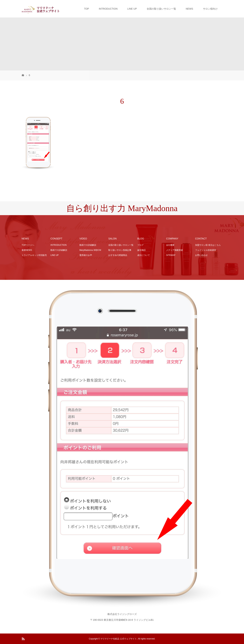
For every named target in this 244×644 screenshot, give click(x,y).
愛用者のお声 (86, 255)
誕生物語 (141, 250)
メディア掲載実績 (174, 250)
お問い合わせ (201, 255)
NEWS (190, 9)
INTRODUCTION (108, 9)
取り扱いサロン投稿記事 (120, 250)
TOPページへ (28, 245)
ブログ (140, 245)
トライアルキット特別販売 (34, 255)
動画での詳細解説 (59, 250)
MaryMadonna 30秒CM (90, 250)
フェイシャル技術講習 (206, 250)
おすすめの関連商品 (118, 255)
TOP (87, 9)
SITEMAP (171, 255)
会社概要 (170, 245)
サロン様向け (210, 9)
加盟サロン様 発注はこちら (208, 245)
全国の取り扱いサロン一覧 (161, 9)
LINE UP (132, 9)
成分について (144, 255)
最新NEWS (27, 250)
